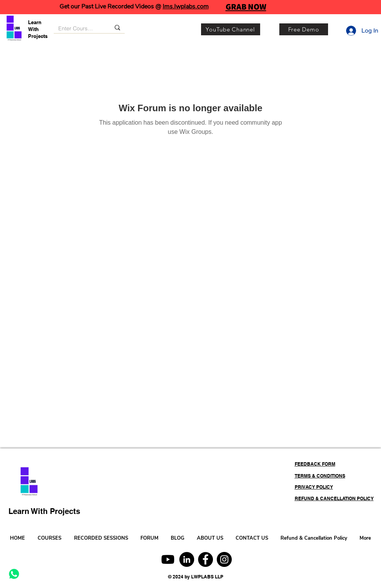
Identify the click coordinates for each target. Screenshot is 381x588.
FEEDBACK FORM (315, 464)
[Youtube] (168, 559)
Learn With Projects (38, 29)
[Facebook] (205, 559)
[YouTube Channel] (231, 29)
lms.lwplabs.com (186, 7)
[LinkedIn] (187, 559)
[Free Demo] (304, 29)
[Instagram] (224, 559)
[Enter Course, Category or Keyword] (76, 29)
